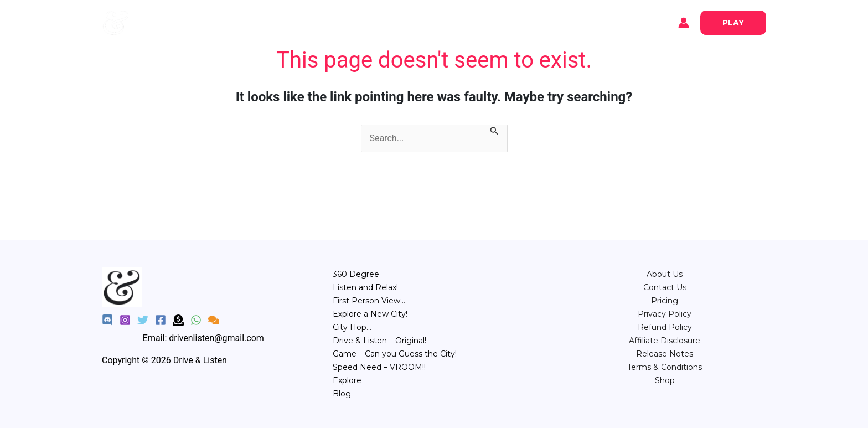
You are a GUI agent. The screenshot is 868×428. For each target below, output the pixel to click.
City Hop (446, 22)
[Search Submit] (494, 132)
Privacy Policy (665, 314)
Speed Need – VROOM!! (379, 367)
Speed (531, 22)
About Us (665, 274)
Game (491, 22)
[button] (733, 23)
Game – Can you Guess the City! (395, 354)
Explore (163, 23)
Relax (370, 22)
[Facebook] (161, 320)
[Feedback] (214, 320)
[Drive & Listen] (116, 22)
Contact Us (665, 287)
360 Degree (356, 274)
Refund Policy (665, 327)
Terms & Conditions (665, 367)
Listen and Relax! (365, 287)
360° (335, 22)
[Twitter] (143, 320)
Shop (665, 380)
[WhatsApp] (196, 320)
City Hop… (352, 327)
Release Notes (665, 354)
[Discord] (107, 320)
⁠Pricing (665, 301)
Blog (202, 23)
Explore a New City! (370, 314)
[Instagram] (125, 320)
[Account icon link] (684, 23)
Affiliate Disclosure (665, 341)
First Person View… (369, 301)
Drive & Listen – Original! (379, 341)
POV (405, 22)
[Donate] (178, 320)
